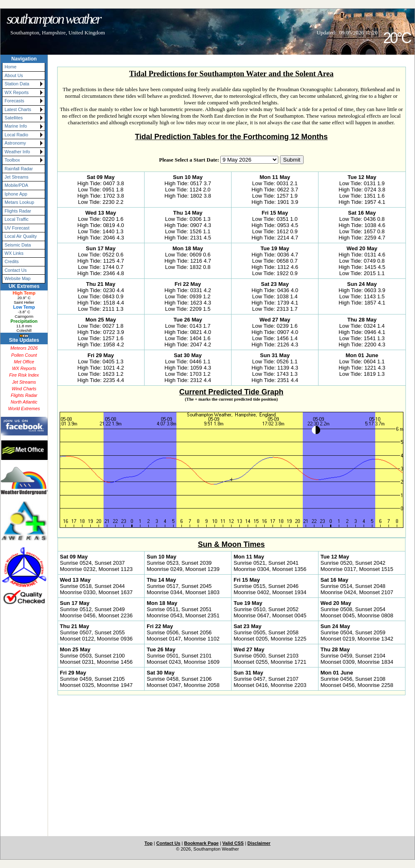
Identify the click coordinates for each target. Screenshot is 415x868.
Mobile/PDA (16, 185)
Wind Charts (24, 389)
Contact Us (16, 270)
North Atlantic (24, 402)
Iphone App (16, 194)
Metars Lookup (19, 202)
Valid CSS (233, 843)
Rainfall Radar (19, 169)
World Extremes (24, 409)
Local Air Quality (21, 236)
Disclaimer (259, 843)
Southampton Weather (53, 19)
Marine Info (16, 126)
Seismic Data (18, 245)
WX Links (14, 253)
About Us (14, 75)
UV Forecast (17, 228)
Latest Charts (18, 109)
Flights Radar (18, 211)
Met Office (24, 362)
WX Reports (17, 92)
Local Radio (16, 135)
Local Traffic (17, 219)
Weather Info (17, 152)
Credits (12, 261)
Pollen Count (24, 355)
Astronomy (15, 143)
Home (11, 67)
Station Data (17, 84)
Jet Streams (17, 177)
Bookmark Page (201, 843)
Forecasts (14, 101)
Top (148, 843)
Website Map (18, 278)
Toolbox (12, 160)
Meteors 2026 (24, 348)
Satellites (14, 118)
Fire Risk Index (24, 375)
